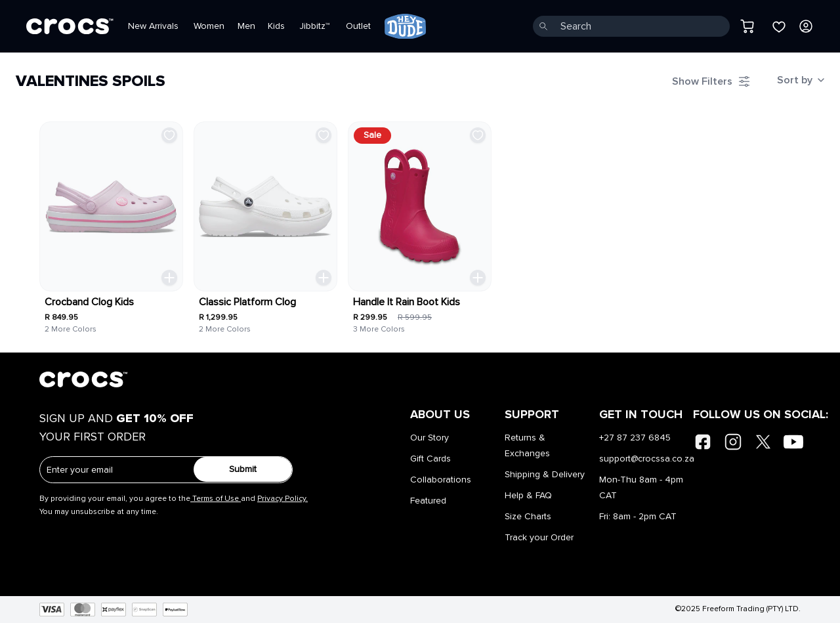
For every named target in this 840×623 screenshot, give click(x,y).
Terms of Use (216, 499)
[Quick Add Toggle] (169, 278)
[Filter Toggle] (711, 81)
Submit (243, 469)
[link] (405, 26)
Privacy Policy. (283, 499)
